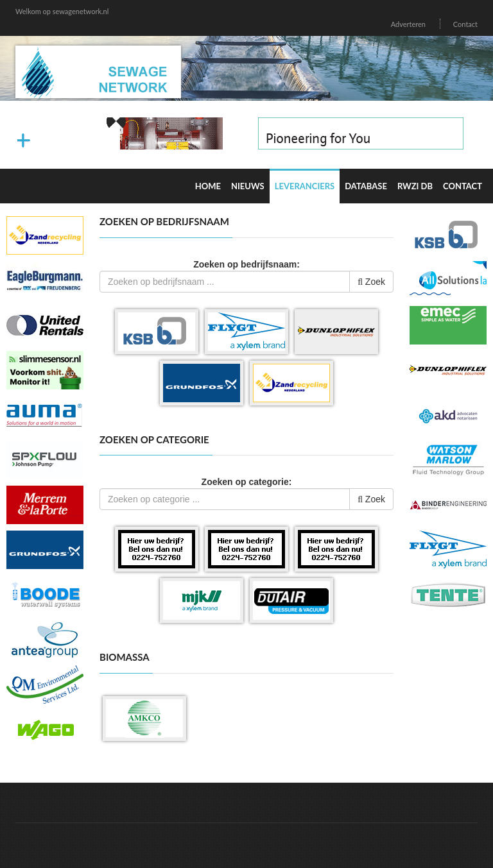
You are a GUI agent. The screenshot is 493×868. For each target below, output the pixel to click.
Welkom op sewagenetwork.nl (62, 11)
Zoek (371, 282)
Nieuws (248, 186)
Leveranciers (305, 186)
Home (208, 186)
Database (366, 186)
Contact (465, 24)
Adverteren (408, 24)
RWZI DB (415, 186)
